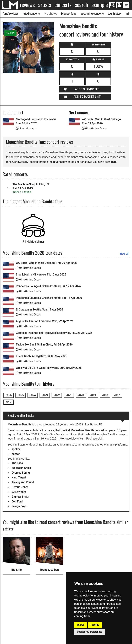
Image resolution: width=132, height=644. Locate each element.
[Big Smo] (16, 551)
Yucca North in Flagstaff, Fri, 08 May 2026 (41, 356)
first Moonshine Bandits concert (85, 430)
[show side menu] (126, 5)
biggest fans (69, 14)
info (128, 14)
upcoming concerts (92, 14)
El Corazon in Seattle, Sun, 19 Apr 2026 (39, 310)
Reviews (27, 5)
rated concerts (31, 14)
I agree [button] (81, 625)
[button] (119, 6)
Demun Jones (20, 487)
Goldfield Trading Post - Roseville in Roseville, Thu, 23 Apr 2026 (54, 333)
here (114, 162)
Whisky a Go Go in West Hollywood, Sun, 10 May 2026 (49, 368)
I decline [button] (95, 625)
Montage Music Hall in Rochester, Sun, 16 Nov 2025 (36, 121)
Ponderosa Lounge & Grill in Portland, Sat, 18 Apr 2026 (49, 298)
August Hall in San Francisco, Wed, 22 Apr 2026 (45, 321)
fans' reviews (10, 14)
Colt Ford (17, 502)
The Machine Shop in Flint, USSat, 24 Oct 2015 (31, 186)
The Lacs (17, 463)
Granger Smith (20, 497)
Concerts (63, 5)
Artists (45, 5)
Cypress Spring (21, 473)
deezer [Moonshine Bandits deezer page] (15, 454)
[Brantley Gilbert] (49, 551)
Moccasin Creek (21, 468)
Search (81, 5)
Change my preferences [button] (90, 632)
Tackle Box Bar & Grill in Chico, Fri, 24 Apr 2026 (44, 345)
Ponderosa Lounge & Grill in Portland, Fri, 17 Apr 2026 (48, 286)
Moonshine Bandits (78, 26)
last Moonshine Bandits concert (107, 434)
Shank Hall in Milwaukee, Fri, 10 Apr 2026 (41, 275)
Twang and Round (23, 482)
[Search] (112, 5)
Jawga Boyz (19, 506)
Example (100, 5)
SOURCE (7, 24)
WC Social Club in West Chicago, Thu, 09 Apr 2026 (101, 121)
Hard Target (19, 478)
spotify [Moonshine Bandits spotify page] (16, 449)
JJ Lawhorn (19, 492)
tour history (115, 14)
